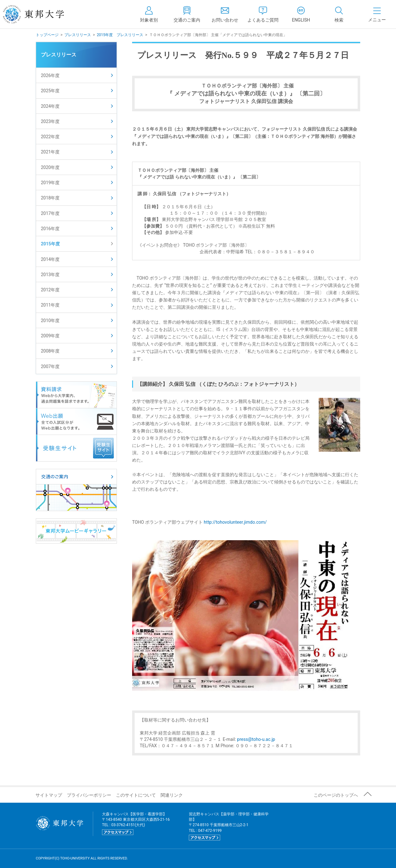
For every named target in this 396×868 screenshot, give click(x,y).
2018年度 (50, 198)
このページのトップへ (336, 795)
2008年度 (50, 351)
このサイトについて (136, 795)
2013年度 (50, 275)
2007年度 (50, 366)
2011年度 (50, 305)
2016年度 (50, 229)
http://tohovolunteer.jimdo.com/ (235, 522)
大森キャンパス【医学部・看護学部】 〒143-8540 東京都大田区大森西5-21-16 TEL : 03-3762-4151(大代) (136, 823)
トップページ (47, 35)
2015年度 (50, 244)
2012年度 (50, 290)
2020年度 (50, 167)
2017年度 (50, 213)
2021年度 (50, 152)
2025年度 (50, 91)
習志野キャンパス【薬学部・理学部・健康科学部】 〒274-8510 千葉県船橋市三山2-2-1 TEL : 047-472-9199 (229, 826)
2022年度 (50, 137)
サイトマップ (49, 795)
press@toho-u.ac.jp (256, 739)
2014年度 (50, 259)
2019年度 (50, 183)
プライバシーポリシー (89, 795)
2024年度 (50, 106)
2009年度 (50, 336)
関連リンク (172, 795)
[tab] (339, 14)
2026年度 (50, 75)
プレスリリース (78, 35)
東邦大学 (40, 14)
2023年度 (50, 121)
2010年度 (50, 321)
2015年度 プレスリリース (120, 35)
